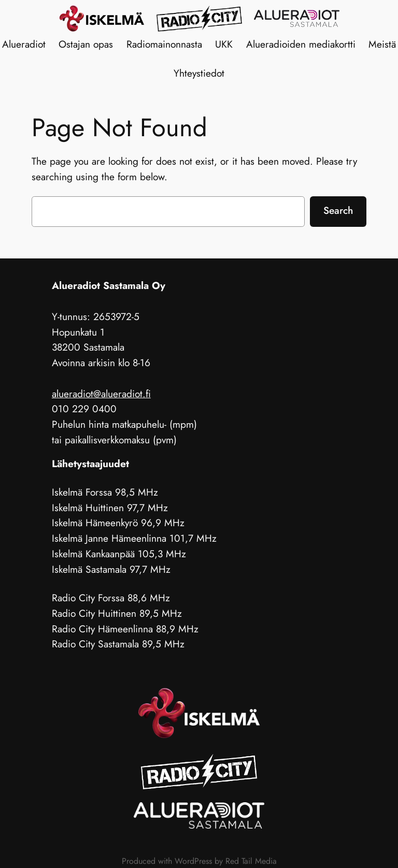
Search (338, 210)
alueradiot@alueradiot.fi (101, 394)
